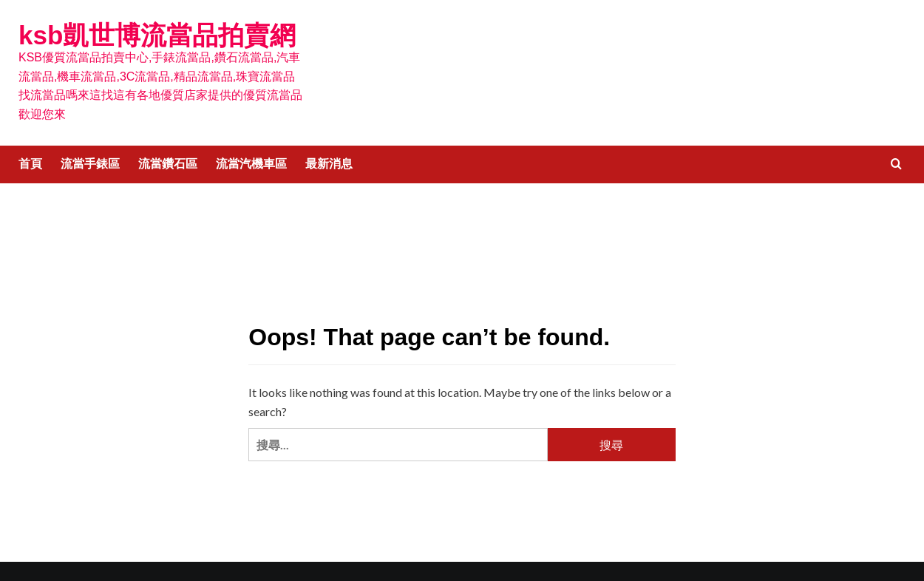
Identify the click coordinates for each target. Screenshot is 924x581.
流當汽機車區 (251, 164)
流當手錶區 (90, 164)
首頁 (30, 164)
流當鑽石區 (168, 164)
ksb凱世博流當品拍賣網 (157, 35)
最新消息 (329, 164)
